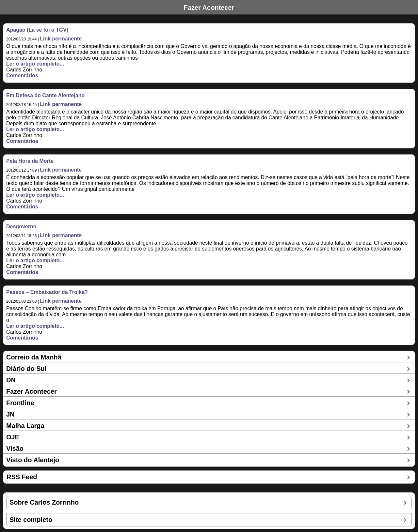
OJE (13, 437)
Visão (15, 448)
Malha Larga (25, 426)
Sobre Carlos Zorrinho (44, 502)
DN (11, 380)
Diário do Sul (26, 369)
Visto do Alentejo (33, 460)
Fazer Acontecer (32, 391)
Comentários (22, 76)
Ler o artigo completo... (35, 64)
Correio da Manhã (34, 357)
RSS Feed (22, 477)
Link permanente (61, 39)
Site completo (31, 520)
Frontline (20, 403)
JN (10, 414)
